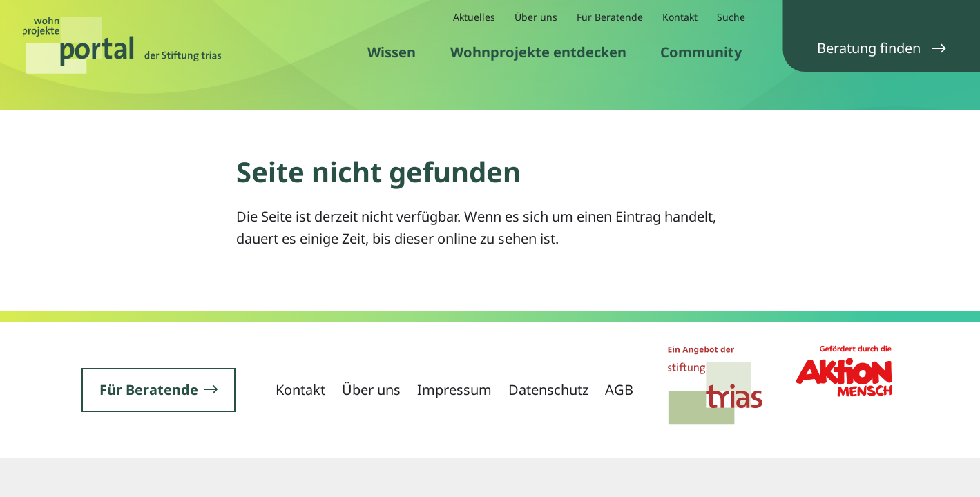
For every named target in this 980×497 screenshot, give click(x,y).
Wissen (392, 52)
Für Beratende (610, 17)
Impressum (454, 390)
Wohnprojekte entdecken (538, 52)
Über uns (536, 17)
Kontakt (680, 17)
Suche (731, 17)
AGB (619, 390)
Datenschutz (548, 390)
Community (701, 52)
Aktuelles (474, 17)
